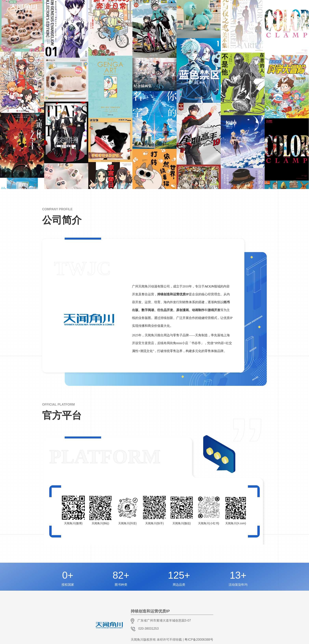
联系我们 (262, 6)
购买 (236, 6)
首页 (193, 6)
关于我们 (215, 6)
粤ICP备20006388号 (199, 640)
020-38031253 (148, 629)
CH (292, 5)
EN (297, 9)
